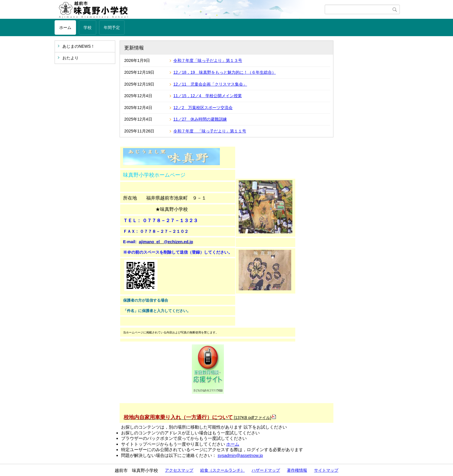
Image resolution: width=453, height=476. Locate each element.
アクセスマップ (179, 470)
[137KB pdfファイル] (200, 418)
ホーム (65, 27)
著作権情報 (297, 470)
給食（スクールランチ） (222, 470)
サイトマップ (326, 470)
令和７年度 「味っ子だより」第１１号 (210, 131)
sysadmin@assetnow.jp (240, 455)
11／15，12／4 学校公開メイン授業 (208, 96)
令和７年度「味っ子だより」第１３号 (208, 60)
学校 (88, 27)
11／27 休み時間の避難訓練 (200, 119)
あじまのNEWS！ (79, 46)
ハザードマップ (266, 470)
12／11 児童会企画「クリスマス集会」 (210, 84)
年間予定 (112, 27)
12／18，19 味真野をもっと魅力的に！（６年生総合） (225, 72)
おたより (70, 58)
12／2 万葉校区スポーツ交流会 (203, 108)
